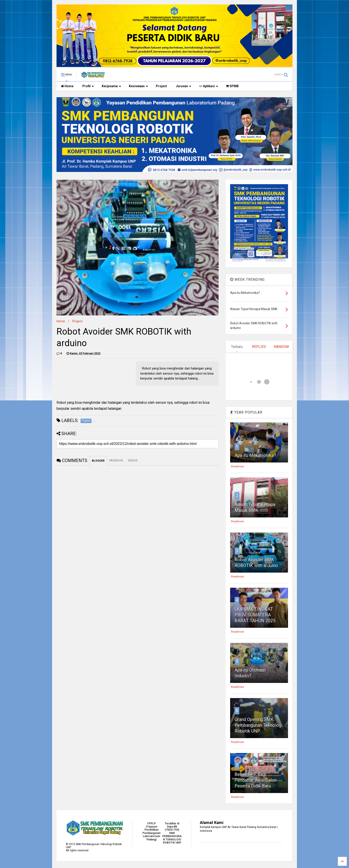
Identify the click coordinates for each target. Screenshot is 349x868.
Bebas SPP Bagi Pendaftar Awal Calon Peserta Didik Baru (256, 780)
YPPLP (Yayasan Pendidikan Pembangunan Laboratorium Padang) (151, 832)
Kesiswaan (138, 86)
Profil (88, 86)
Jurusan (184, 86)
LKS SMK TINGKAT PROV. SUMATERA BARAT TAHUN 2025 (255, 615)
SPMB (232, 86)
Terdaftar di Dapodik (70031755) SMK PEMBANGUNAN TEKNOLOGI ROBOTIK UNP (172, 833)
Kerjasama (111, 86)
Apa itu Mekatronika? (255, 455)
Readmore (237, 466)
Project (161, 86)
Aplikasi (209, 86)
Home (67, 86)
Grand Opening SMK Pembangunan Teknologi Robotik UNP (259, 725)
